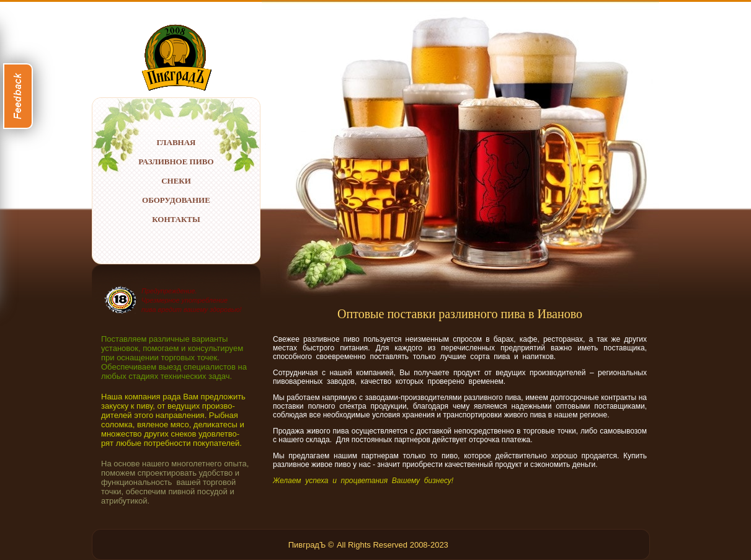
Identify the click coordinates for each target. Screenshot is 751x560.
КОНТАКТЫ (176, 219)
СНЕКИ (176, 181)
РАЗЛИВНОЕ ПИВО (176, 162)
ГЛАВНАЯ (176, 142)
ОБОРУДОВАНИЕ (176, 200)
